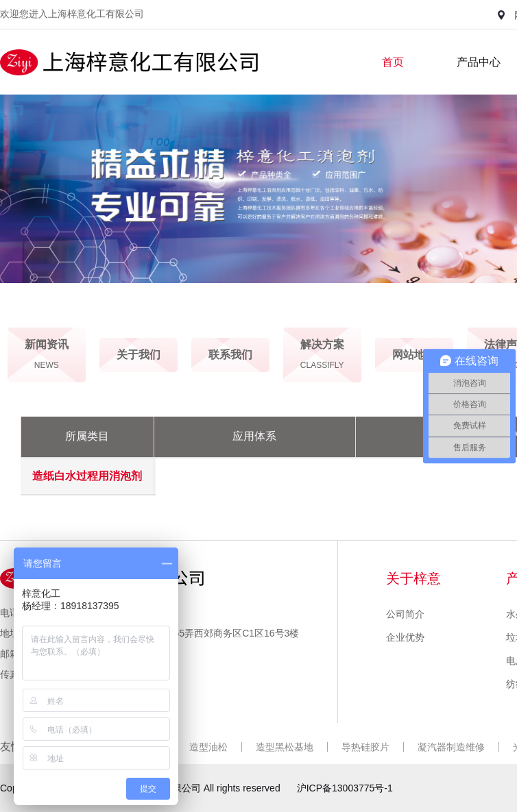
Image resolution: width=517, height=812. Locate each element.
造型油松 (208, 747)
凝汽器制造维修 (451, 747)
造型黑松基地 (285, 747)
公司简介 (405, 614)
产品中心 (479, 62)
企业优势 (405, 637)
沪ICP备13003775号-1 (345, 788)
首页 (393, 62)
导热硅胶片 (365, 747)
